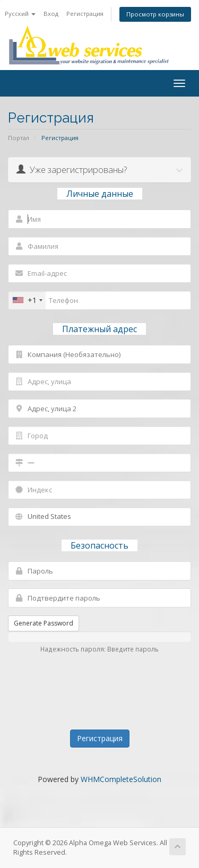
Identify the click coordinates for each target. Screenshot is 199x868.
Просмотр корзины (155, 14)
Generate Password (44, 623)
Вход (51, 14)
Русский (20, 14)
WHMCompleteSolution (121, 779)
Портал (19, 138)
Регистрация (85, 14)
